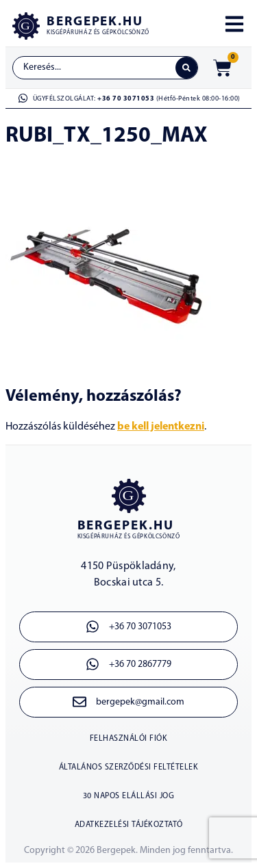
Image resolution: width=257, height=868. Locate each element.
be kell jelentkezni (161, 427)
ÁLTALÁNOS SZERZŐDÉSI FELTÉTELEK (129, 767)
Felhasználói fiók (129, 739)
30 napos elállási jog (129, 796)
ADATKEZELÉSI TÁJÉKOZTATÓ (129, 825)
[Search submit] (186, 68)
